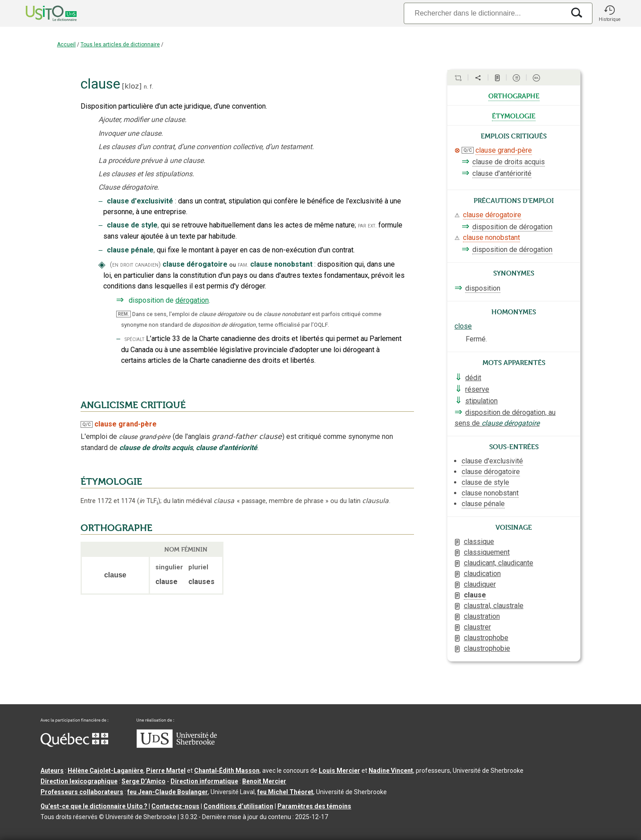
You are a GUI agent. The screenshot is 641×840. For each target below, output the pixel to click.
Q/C (87, 424)
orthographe (514, 95)
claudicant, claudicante (499, 563)
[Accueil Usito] (41, 13)
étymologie (514, 115)
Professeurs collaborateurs (82, 792)
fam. (243, 265)
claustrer (477, 627)
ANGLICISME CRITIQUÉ (133, 405)
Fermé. (476, 339)
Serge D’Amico (144, 781)
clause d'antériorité (502, 173)
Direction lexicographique (79, 781)
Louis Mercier (339, 771)
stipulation (481, 401)
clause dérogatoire (492, 215)
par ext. (367, 225)
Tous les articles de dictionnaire (120, 45)
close (463, 326)
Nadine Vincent (391, 771)
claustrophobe (486, 638)
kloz (132, 86)
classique (479, 542)
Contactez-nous (175, 806)
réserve (477, 389)
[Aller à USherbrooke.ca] (177, 746)
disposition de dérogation (512, 227)
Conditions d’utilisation (238, 806)
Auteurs (52, 771)
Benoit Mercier (264, 781)
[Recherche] (484, 13)
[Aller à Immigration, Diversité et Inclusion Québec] (74, 745)
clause (475, 595)
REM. (124, 314)
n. (146, 87)
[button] (609, 13)
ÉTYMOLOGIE (111, 482)
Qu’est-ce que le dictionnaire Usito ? (94, 806)
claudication (482, 574)
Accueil (66, 45)
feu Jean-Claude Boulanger (168, 792)
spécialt (134, 339)
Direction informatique (204, 781)
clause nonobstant (491, 237)
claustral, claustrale (494, 606)
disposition (483, 288)
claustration (482, 616)
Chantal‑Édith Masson (227, 771)
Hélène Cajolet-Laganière (105, 771)
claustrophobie (487, 648)
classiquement (487, 552)
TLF (149, 501)
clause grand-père (504, 150)
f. (151, 87)
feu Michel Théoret (285, 792)
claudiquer (480, 584)
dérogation (192, 300)
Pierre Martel (166, 771)
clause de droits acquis (509, 162)
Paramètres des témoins (314, 806)
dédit (473, 378)
